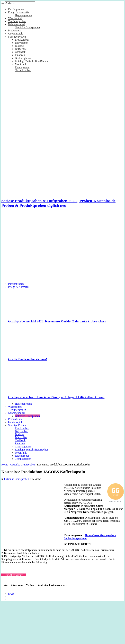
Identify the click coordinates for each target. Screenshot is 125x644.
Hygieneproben (23, 15)
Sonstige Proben (17, 37)
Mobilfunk (21, 64)
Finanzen (20, 55)
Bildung (19, 46)
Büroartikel (21, 49)
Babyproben (22, 43)
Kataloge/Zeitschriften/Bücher (32, 61)
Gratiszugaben (23, 58)
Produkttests (15, 30)
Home (5, 465)
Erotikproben (22, 40)
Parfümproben (16, 9)
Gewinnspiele (16, 34)
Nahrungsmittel (17, 24)
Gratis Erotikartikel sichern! (28, 359)
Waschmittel (15, 18)
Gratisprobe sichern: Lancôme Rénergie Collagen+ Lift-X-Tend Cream (56, 397)
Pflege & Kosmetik (19, 12)
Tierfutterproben (17, 21)
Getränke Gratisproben (27, 27)
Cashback (20, 52)
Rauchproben (22, 67)
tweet (11, 594)
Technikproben (23, 70)
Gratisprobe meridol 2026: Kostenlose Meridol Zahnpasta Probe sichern (57, 321)
